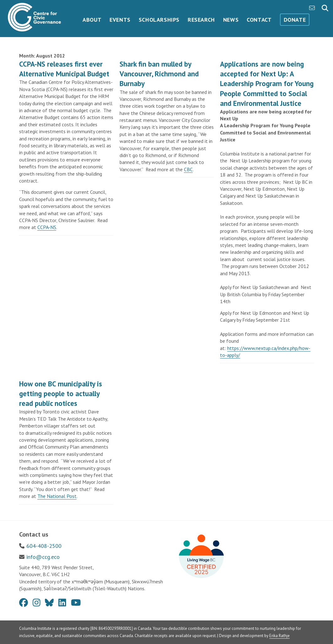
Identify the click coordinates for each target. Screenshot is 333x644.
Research (201, 20)
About (92, 20)
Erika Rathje (279, 636)
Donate (295, 20)
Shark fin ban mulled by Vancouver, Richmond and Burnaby (159, 74)
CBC (188, 169)
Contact (259, 20)
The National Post (57, 496)
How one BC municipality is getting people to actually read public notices (61, 393)
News (231, 20)
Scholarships (159, 20)
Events (120, 20)
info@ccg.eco (43, 557)
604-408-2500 (44, 546)
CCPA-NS (47, 227)
